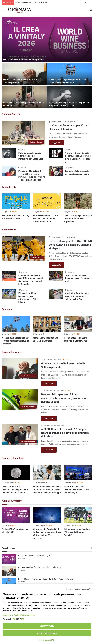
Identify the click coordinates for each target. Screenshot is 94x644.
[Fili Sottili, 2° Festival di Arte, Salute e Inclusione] (16, 201)
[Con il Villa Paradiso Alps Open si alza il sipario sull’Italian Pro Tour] (56, 294)
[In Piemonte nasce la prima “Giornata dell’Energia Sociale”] (78, 515)
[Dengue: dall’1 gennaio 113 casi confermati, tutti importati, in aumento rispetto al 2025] (20, 400)
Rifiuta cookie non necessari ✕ (78, 589)
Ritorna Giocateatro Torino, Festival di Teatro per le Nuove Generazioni (46, 219)
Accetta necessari (47, 633)
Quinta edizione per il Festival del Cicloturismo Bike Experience (78, 219)
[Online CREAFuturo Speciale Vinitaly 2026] (47, 39)
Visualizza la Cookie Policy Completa (19, 615)
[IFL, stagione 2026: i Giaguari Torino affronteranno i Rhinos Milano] (9, 294)
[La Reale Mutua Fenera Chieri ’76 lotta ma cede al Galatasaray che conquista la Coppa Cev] (9, 276)
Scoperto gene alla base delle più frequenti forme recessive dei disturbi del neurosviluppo (47, 490)
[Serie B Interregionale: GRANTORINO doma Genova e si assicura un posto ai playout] (24, 248)
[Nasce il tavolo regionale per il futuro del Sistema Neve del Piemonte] (70, 74)
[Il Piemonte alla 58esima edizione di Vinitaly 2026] (78, 324)
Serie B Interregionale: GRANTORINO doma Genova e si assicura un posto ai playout (70, 245)
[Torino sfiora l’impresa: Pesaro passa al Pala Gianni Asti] (56, 276)
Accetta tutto (47, 626)
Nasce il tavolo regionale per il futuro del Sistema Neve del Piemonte (16, 341)
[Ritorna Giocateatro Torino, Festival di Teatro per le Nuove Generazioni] (47, 201)
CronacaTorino (56, 122)
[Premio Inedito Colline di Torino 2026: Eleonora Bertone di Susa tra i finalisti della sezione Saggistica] (9, 171)
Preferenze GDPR (47, 640)
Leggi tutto (57, 143)
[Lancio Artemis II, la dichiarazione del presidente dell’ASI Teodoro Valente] (16, 473)
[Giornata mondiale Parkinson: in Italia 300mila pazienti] (24, 74)
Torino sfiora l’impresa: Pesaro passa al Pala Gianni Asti (78, 278)
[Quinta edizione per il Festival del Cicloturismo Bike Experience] (78, 201)
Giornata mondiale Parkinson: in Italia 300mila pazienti (41, 567)
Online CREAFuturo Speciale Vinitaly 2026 (31, 3)
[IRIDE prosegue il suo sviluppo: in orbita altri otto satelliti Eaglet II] (78, 473)
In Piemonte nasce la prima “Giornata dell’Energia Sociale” (77, 532)
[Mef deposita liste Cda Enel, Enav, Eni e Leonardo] (47, 324)
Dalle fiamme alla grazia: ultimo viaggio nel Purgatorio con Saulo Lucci (31, 156)
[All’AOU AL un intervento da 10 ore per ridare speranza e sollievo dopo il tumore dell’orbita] (20, 434)
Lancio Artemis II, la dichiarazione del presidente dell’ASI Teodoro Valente (15, 490)
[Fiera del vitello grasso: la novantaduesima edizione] (56, 171)
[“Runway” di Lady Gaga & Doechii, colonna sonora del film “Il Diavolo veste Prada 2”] (56, 153)
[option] (47, 63)
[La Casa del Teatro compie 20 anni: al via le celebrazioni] (24, 97)
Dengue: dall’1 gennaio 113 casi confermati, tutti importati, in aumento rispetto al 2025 (63, 398)
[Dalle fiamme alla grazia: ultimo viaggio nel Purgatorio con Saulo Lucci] (70, 97)
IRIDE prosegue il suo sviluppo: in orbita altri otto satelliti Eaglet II (77, 490)
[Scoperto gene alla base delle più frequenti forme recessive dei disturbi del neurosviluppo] (47, 473)
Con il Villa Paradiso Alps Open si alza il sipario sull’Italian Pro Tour (77, 296)
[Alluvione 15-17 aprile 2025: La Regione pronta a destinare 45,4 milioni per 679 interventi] (47, 515)
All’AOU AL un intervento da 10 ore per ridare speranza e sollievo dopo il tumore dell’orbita (65, 433)
